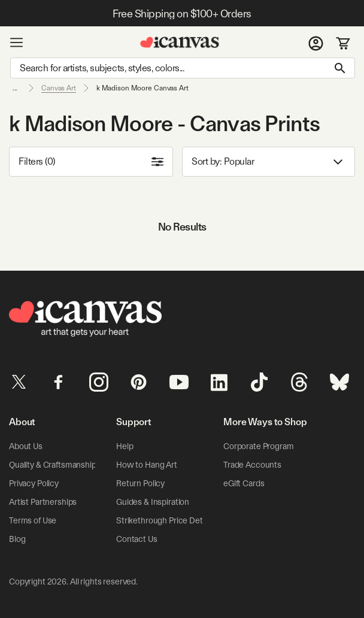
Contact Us (137, 539)
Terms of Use (33, 520)
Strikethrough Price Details (165, 520)
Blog (17, 539)
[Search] (183, 68)
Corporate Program (259, 446)
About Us (26, 446)
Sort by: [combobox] (269, 162)
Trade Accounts (252, 465)
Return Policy (140, 483)
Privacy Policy (34, 483)
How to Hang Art (147, 465)
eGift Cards (244, 483)
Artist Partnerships (43, 502)
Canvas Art (59, 88)
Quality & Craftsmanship (53, 465)
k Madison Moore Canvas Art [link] (142, 88)
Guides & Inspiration (153, 502)
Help (125, 446)
